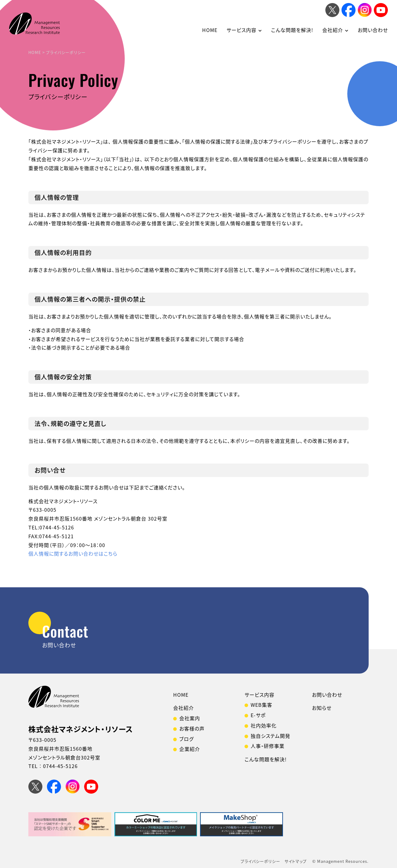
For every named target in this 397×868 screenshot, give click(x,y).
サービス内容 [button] (241, 30)
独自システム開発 (270, 736)
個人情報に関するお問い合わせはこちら (73, 553)
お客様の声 (192, 728)
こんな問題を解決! (292, 30)
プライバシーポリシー (260, 861)
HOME (210, 30)
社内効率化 (264, 725)
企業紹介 (190, 749)
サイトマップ (296, 861)
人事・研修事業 (268, 746)
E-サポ (258, 715)
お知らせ (322, 708)
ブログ (186, 739)
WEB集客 (261, 705)
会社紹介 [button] (333, 30)
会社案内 (190, 718)
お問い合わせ (373, 30)
